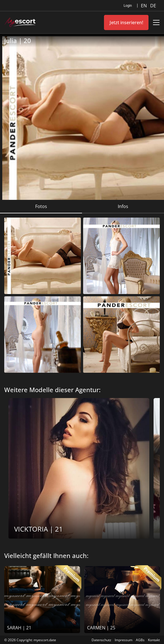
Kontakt (154, 640)
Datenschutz (101, 640)
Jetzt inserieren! (126, 22)
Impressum (124, 640)
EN (144, 6)
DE (153, 6)
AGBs (140, 640)
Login (128, 6)
